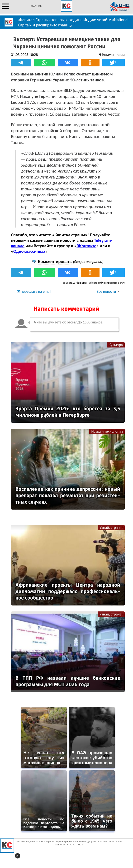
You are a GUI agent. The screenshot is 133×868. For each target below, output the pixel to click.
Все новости (106, 291)
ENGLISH (36, 6)
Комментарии (113, 55)
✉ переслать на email (34, 291)
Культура (116, 345)
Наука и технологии (107, 431)
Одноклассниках (29, 251)
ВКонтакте (86, 246)
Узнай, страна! (111, 528)
